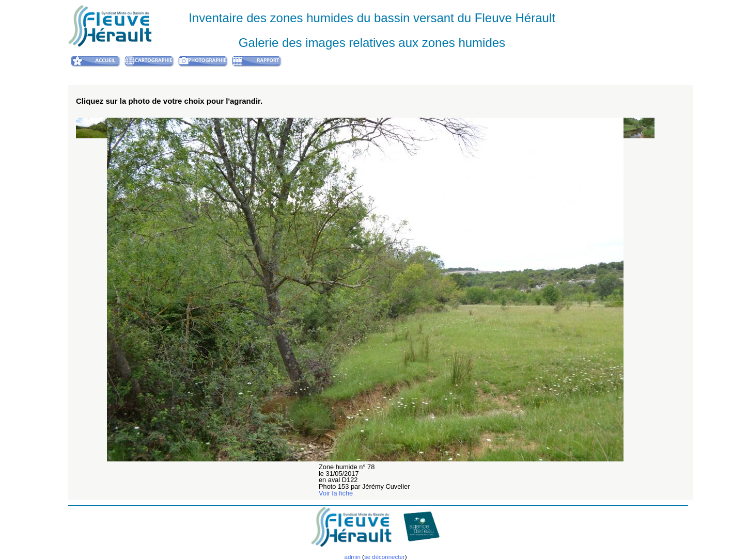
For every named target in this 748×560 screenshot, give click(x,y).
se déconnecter (385, 557)
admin (352, 557)
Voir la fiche (336, 493)
